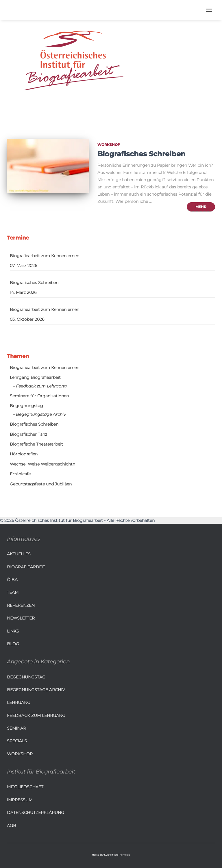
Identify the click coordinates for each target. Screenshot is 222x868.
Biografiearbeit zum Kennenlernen (45, 256)
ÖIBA (12, 580)
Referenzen (21, 605)
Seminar (16, 728)
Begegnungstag (26, 406)
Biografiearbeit (26, 567)
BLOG (13, 644)
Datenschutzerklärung (36, 813)
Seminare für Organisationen (39, 396)
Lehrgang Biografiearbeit (35, 377)
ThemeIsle (124, 855)
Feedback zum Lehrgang (36, 715)
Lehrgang (19, 702)
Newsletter (21, 618)
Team (13, 592)
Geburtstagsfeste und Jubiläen (41, 484)
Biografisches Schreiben (141, 154)
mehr (201, 207)
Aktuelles (19, 554)
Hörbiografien (24, 454)
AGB (12, 826)
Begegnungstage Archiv (36, 690)
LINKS (13, 631)
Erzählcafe (20, 474)
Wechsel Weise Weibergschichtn (42, 464)
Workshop (109, 145)
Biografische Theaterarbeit (36, 444)
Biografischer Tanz (28, 434)
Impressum (20, 800)
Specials (17, 741)
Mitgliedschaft (25, 787)
